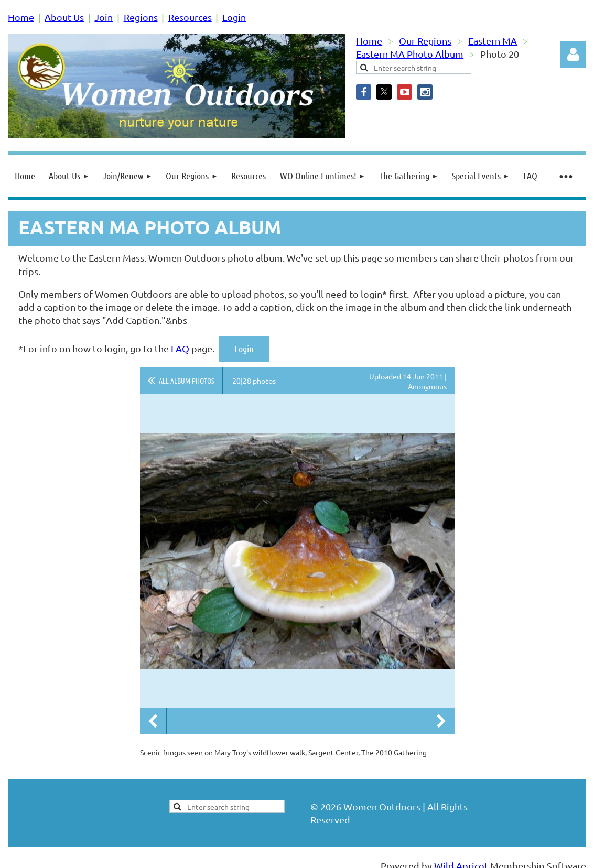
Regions (141, 17)
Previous (153, 721)
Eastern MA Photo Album (410, 54)
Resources (190, 17)
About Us (64, 17)
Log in (573, 55)
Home (21, 17)
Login (234, 17)
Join (104, 17)
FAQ (180, 348)
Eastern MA (493, 41)
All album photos (187, 381)
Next (441, 721)
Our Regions (425, 41)
